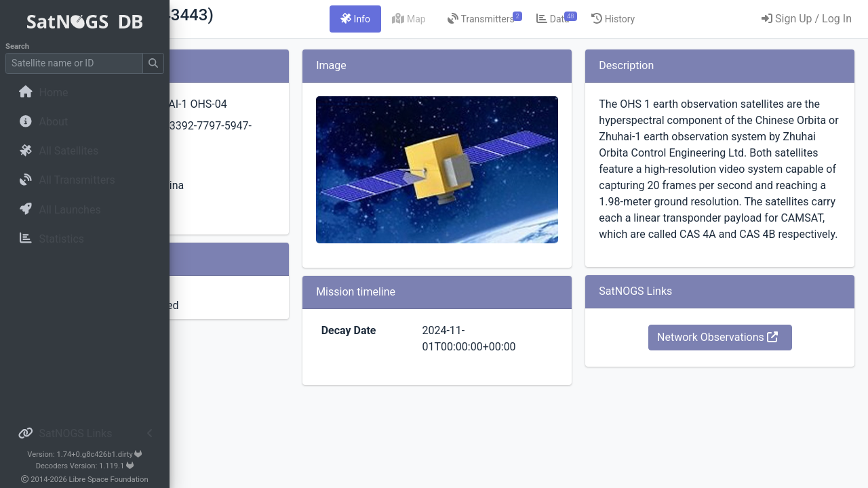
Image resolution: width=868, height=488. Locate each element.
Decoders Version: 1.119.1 (85, 466)
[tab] (439, 19)
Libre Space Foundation (109, 480)
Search (17, 46)
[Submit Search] (153, 63)
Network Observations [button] (745, 402)
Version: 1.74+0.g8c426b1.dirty (84, 454)
